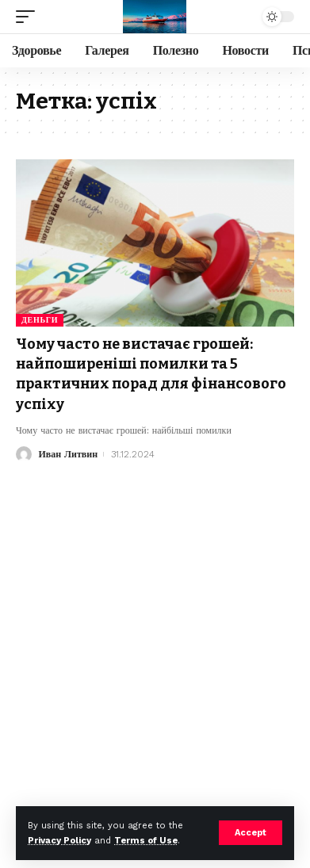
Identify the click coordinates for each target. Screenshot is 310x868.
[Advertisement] (155, 626)
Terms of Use (146, 841)
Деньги (40, 320)
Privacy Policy (59, 841)
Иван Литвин (68, 454)
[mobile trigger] (29, 17)
